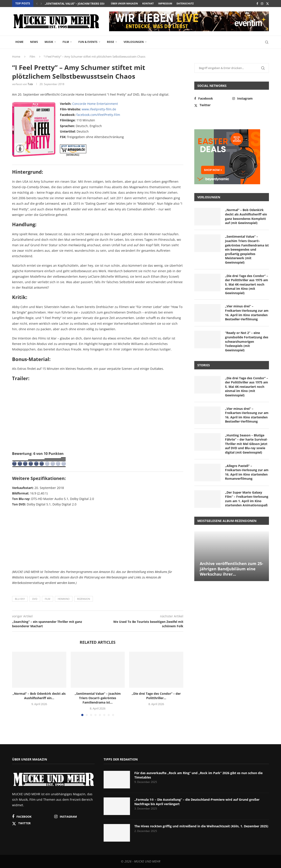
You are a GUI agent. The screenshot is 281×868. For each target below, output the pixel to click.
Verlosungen (134, 42)
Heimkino (64, 599)
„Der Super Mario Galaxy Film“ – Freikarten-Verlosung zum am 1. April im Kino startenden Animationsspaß (247, 499)
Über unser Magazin (124, 3)
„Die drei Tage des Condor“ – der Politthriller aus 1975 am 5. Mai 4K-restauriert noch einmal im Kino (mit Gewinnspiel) (247, 284)
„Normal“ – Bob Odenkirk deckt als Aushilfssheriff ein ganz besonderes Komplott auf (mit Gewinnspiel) (246, 216)
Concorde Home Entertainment (95, 104)
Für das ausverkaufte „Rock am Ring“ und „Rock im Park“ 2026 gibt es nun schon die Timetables (198, 775)
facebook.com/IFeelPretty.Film (98, 115)
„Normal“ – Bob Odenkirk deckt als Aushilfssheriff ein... (39, 696)
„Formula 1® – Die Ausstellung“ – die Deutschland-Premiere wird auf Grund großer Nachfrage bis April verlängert (197, 802)
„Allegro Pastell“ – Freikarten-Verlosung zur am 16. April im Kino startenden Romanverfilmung (247, 472)
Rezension (84, 599)
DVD (35, 599)
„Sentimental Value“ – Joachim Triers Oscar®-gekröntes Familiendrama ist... (101, 4)
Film (66, 42)
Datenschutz (185, 3)
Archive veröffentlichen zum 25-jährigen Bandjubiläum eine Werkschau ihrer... (231, 569)
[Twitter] (267, 4)
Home (19, 42)
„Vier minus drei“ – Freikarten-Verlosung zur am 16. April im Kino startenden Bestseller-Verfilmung (247, 313)
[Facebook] (257, 4)
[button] (37, 4)
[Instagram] (262, 4)
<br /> (25, 537)
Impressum (165, 3)
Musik (49, 42)
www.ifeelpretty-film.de (99, 109)
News (34, 42)
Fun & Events (88, 42)
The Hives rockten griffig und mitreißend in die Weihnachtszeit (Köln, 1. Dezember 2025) (201, 826)
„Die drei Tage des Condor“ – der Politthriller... (156, 696)
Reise (111, 42)
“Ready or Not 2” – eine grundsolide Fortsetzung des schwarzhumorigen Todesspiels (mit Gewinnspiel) (247, 341)
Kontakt (148, 3)
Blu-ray (20, 599)
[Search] (267, 42)
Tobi (30, 84)
